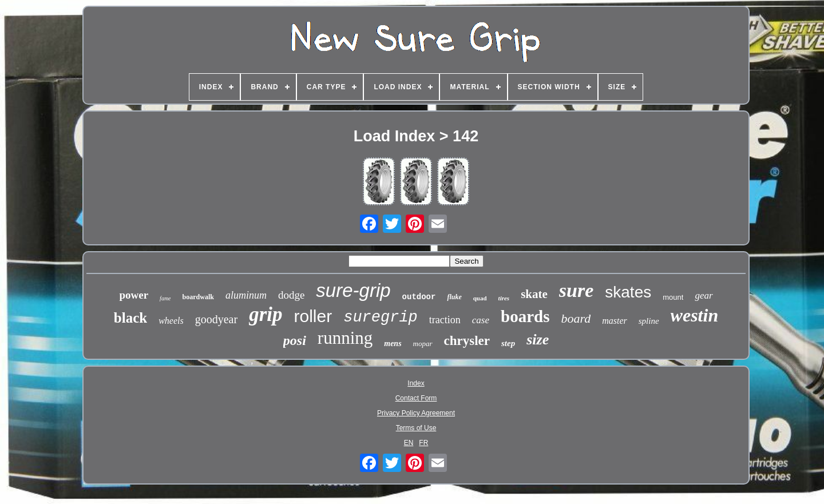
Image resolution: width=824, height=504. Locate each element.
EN (409, 443)
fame (165, 298)
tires (504, 298)
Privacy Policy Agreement (416, 413)
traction (445, 320)
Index (416, 383)
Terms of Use (416, 428)
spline (649, 321)
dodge (291, 295)
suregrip (381, 318)
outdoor (419, 297)
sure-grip (353, 290)
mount (673, 297)
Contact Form (416, 398)
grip (266, 314)
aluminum (246, 295)
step (508, 343)
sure (576, 290)
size (538, 340)
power (134, 295)
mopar (423, 344)
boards (525, 316)
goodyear (216, 319)
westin (695, 315)
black (130, 318)
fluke (454, 297)
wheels (171, 321)
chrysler (467, 341)
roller (313, 316)
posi (295, 340)
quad (480, 298)
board (576, 318)
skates (628, 292)
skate (534, 294)
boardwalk (198, 297)
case (481, 320)
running (345, 338)
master (615, 321)
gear (704, 295)
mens (393, 344)
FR (423, 443)
